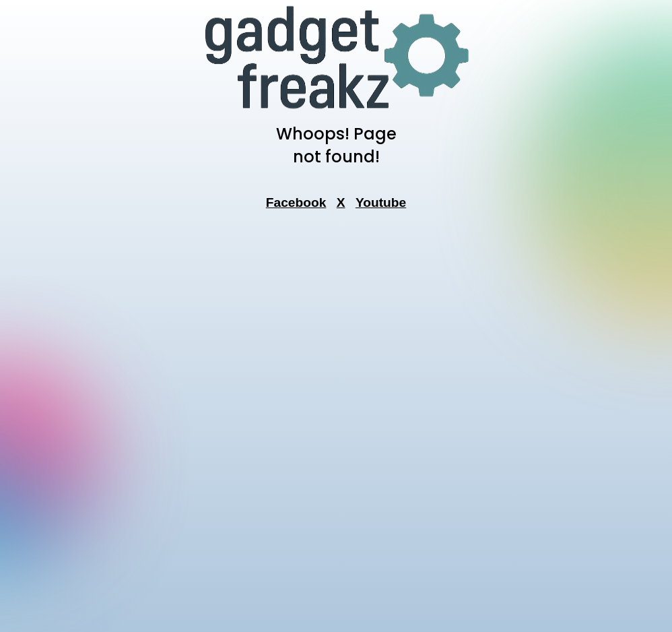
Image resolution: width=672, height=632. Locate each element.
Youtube (381, 202)
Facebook (296, 202)
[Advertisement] (336, 425)
